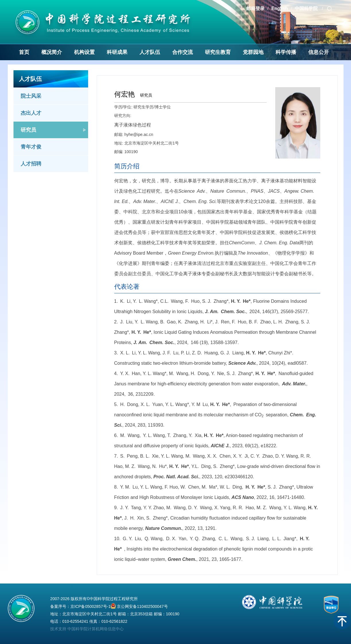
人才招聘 (31, 164)
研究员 (28, 130)
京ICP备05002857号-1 (90, 606)
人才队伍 (150, 52)
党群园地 (253, 52)
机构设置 (84, 52)
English (280, 8)
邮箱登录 (255, 8)
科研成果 (117, 52)
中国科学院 (307, 8)
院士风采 (31, 96)
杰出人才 (31, 113)
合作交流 (183, 52)
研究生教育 (218, 52)
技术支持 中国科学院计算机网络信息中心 (87, 629)
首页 (24, 52)
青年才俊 (31, 147)
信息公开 (319, 52)
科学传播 (286, 52)
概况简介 (52, 52)
